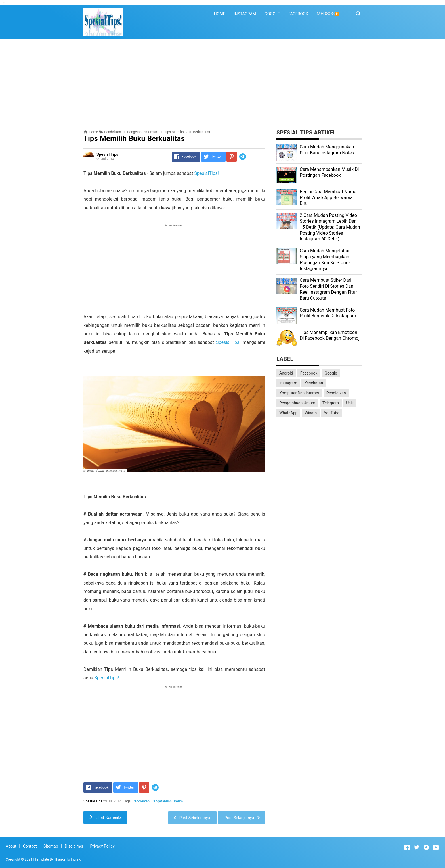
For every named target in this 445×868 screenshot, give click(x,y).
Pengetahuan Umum (167, 801)
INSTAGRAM (245, 14)
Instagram (288, 383)
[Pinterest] (232, 157)
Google (331, 373)
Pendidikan (141, 801)
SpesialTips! (206, 173)
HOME (220, 14)
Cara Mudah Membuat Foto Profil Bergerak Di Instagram (328, 313)
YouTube (331, 413)
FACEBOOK (298, 14)
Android (286, 373)
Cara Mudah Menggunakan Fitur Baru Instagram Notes (327, 150)
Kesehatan (314, 383)
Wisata (311, 413)
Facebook (309, 373)
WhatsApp (288, 413)
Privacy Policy (102, 846)
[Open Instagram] (426, 847)
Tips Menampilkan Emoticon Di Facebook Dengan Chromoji (330, 335)
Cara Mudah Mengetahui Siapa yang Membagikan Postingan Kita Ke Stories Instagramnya (325, 259)
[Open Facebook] (407, 847)
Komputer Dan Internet (299, 393)
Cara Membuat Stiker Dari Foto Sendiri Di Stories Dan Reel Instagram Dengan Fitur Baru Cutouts (328, 289)
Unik (350, 403)
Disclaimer (74, 846)
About (11, 846)
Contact (30, 846)
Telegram (331, 403)
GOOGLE (272, 14)
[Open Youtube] (436, 847)
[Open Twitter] (417, 847)
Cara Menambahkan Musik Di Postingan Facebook (329, 172)
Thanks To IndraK (67, 859)
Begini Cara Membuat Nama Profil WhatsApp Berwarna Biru (328, 198)
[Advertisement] (222, 84)
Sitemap (51, 846)
